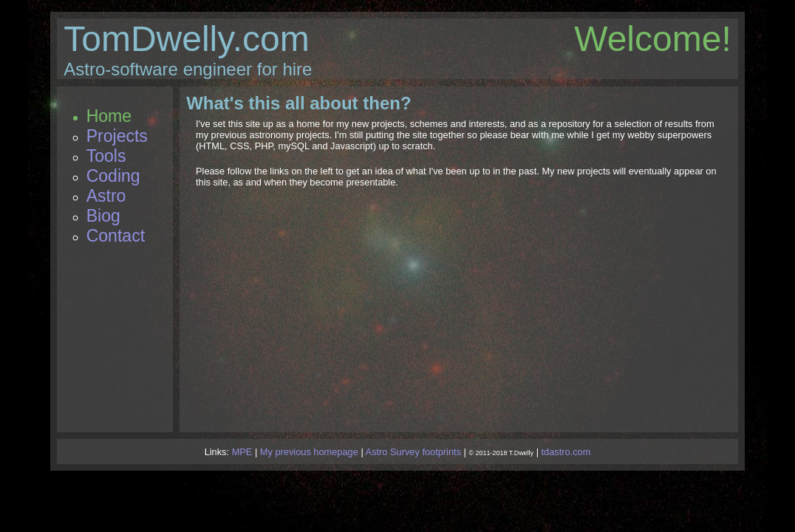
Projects (117, 136)
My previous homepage (309, 452)
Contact (116, 236)
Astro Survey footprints (413, 452)
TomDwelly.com (186, 39)
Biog (103, 216)
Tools (106, 156)
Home (109, 116)
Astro (106, 196)
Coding (113, 176)
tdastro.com (566, 452)
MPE (242, 452)
